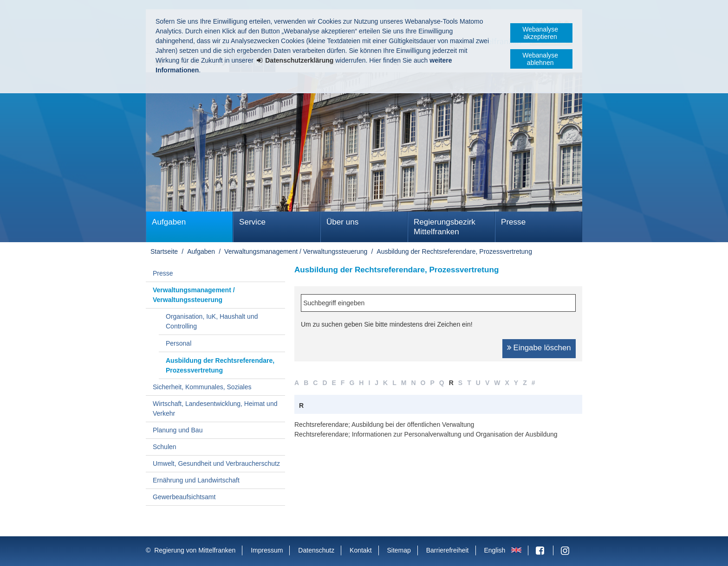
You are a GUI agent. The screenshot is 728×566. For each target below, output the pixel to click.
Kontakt (361, 550)
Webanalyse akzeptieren (540, 33)
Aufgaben (169, 222)
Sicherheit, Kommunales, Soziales (202, 387)
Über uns (342, 222)
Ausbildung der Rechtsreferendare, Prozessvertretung (454, 251)
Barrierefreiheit (448, 550)
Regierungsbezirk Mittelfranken (445, 227)
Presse (513, 222)
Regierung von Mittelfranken (195, 550)
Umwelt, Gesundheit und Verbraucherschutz (216, 463)
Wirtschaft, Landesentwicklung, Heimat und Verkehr (215, 408)
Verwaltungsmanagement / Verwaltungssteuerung (296, 251)
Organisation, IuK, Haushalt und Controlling (212, 321)
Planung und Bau (178, 430)
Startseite (164, 251)
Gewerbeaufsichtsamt (184, 497)
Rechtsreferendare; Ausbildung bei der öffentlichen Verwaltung (384, 424)
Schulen (165, 447)
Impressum (267, 550)
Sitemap (399, 550)
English (494, 550)
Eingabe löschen (542, 348)
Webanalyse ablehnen (540, 59)
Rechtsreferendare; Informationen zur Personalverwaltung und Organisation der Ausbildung (426, 434)
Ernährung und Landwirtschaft (196, 480)
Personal (179, 343)
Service (252, 222)
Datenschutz (316, 550)
